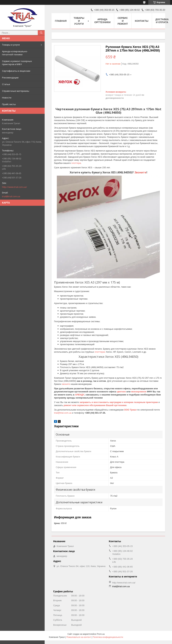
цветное (121, 392)
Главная (61, 21)
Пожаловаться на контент (79, 637)
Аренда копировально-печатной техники (15, 53)
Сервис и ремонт (123, 21)
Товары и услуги (11, 45)
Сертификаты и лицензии (16, 71)
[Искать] (41, 33)
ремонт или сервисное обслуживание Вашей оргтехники (95, 405)
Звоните (140, 172)
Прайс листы (9, 104)
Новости (7, 98)
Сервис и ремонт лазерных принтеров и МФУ (17, 63)
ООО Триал (131, 410)
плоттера (76, 163)
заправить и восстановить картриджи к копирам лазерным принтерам (119, 402)
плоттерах (100, 352)
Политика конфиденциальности (108, 637)
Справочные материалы (16, 91)
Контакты (142, 21)
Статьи (6, 84)
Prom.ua (101, 634)
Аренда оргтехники (102, 21)
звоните (66, 384)
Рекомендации (10, 78)
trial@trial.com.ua (11, 196)
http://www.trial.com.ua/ (15, 187)
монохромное (139, 392)
